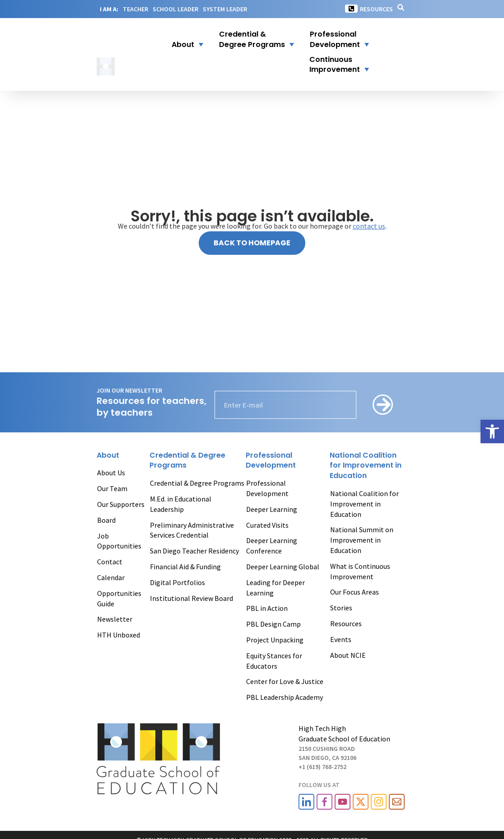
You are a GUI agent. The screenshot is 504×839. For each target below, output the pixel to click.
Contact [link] (110, 562)
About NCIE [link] (348, 655)
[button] (182, 40)
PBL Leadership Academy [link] (285, 697)
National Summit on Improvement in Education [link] (362, 540)
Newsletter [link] (115, 619)
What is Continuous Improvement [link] (360, 571)
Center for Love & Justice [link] (285, 681)
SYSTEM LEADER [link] (225, 9)
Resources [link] (376, 9)
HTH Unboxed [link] (119, 635)
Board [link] (106, 520)
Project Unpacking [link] (275, 640)
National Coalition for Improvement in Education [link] (364, 504)
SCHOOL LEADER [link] (175, 9)
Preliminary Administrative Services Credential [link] (192, 530)
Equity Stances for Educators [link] (274, 661)
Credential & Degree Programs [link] (197, 483)
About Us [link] (111, 473)
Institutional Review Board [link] (191, 598)
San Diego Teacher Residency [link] (194, 551)
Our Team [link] (112, 488)
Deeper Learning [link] (272, 509)
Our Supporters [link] (121, 504)
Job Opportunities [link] (119, 541)
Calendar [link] (111, 577)
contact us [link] (369, 226)
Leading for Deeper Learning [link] (275, 588)
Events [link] (341, 639)
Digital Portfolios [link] (177, 582)
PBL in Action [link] (267, 608)
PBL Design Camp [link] (273, 624)
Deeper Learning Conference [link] (272, 546)
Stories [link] (341, 608)
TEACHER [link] (135, 9)
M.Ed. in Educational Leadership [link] (181, 504)
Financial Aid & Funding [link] (185, 567)
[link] (492, 431)
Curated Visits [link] (267, 525)
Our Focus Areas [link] (355, 592)
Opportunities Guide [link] (119, 598)
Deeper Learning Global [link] (283, 567)
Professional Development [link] (267, 488)
